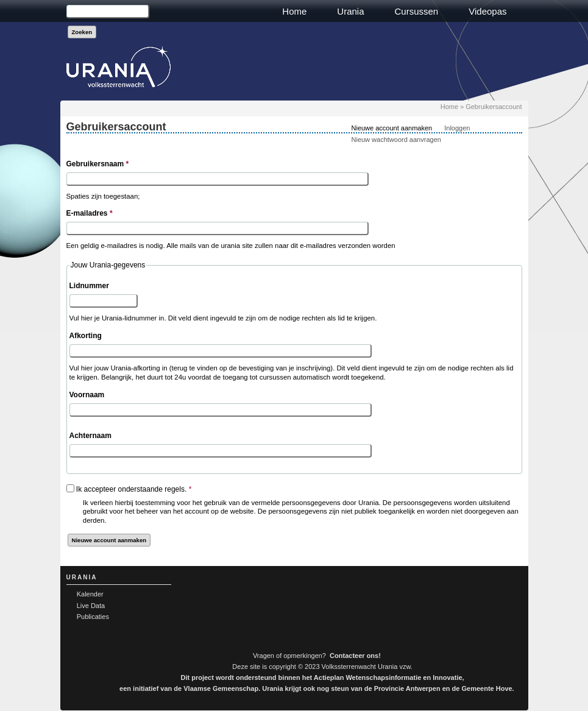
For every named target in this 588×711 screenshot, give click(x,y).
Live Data (91, 606)
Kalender (90, 594)
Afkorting (86, 336)
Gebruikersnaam (98, 164)
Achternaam (90, 436)
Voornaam (87, 395)
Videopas (487, 11)
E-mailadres (90, 213)
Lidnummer (89, 286)
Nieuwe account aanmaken (392, 128)
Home (294, 11)
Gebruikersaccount (494, 107)
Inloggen (457, 128)
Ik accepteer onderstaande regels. (134, 489)
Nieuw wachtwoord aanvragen (396, 140)
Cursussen (417, 11)
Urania (350, 11)
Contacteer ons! (355, 656)
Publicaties (93, 617)
